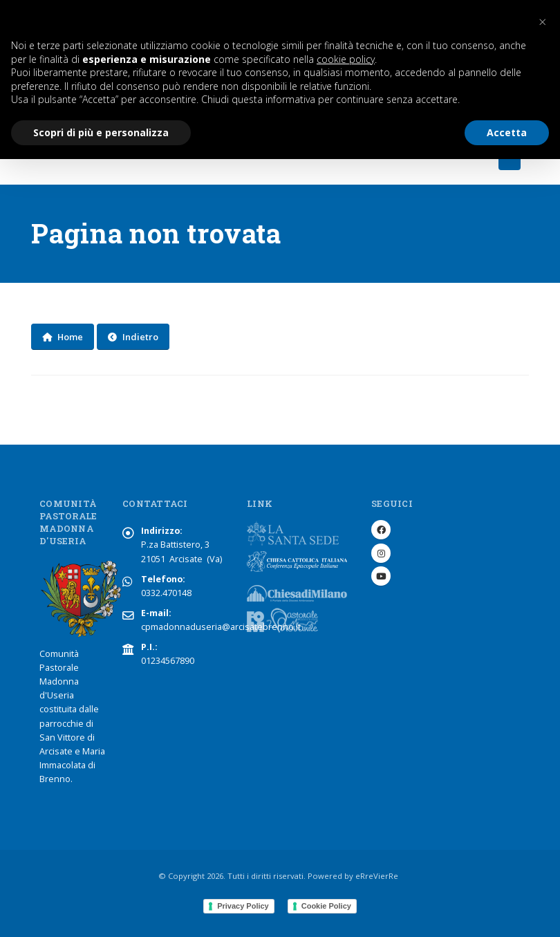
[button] (542, 22)
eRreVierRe (377, 876)
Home (63, 337)
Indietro (133, 337)
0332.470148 (166, 593)
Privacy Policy (243, 906)
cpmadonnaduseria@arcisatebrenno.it (221, 627)
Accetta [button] (507, 132)
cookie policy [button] (346, 59)
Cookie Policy (326, 906)
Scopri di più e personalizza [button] (101, 132)
